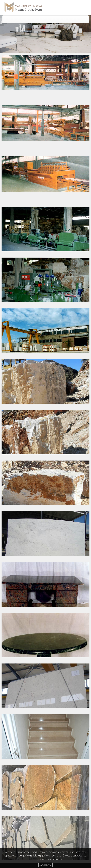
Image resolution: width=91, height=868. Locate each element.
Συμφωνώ (45, 865)
